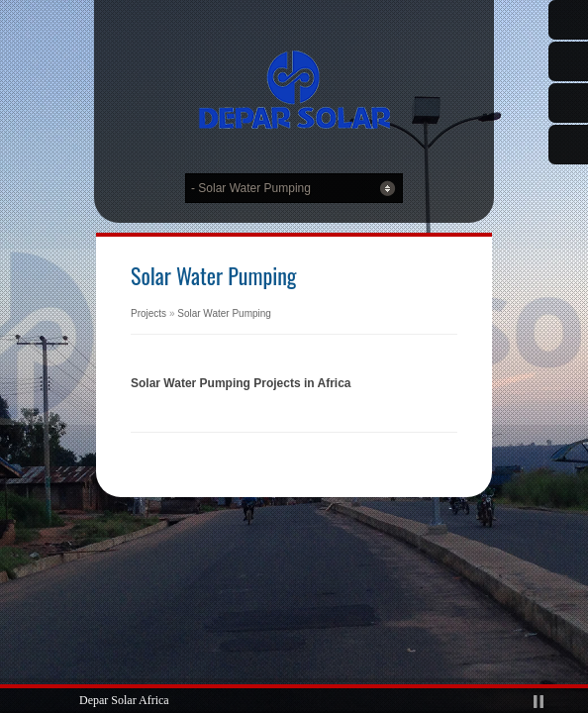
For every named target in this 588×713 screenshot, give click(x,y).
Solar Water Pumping (224, 313)
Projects (148, 313)
